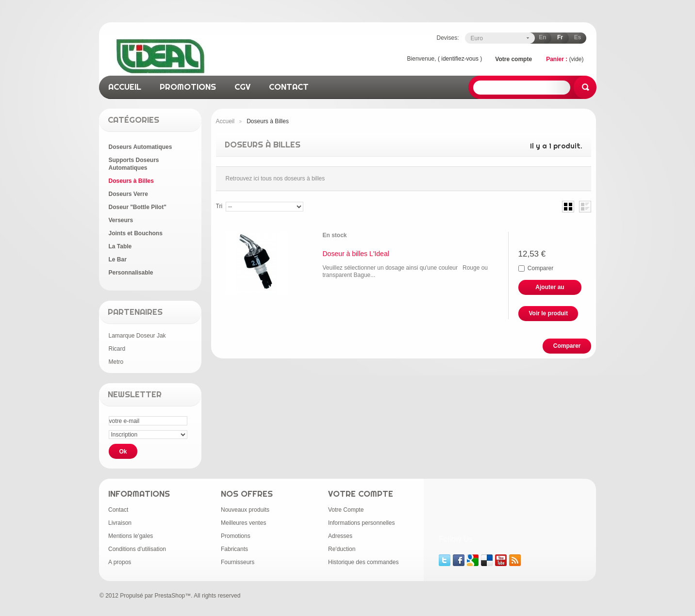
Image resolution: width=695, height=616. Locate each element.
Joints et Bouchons (136, 233)
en (542, 37)
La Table (120, 246)
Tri (219, 206)
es (578, 37)
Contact (118, 510)
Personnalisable (131, 273)
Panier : (557, 59)
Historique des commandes (363, 562)
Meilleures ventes (243, 523)
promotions (188, 87)
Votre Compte (346, 510)
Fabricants (234, 549)
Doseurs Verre (128, 194)
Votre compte (513, 59)
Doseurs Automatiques (141, 147)
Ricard (117, 349)
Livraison (120, 523)
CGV (242, 87)
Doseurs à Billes (131, 181)
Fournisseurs (238, 562)
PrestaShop (170, 596)
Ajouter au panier (550, 289)
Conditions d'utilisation (137, 549)
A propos (120, 562)
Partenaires (135, 312)
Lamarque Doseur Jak (137, 336)
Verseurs (121, 220)
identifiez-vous (460, 59)
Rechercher (585, 87)
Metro (116, 362)
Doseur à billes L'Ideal (356, 254)
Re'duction (342, 549)
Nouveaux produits (245, 510)
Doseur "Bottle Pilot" (138, 207)
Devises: (447, 38)
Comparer (540, 268)
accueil (125, 87)
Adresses (340, 536)
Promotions (236, 536)
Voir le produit (548, 313)
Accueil (225, 121)
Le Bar (118, 259)
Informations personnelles (361, 523)
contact (289, 87)
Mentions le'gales (131, 536)
